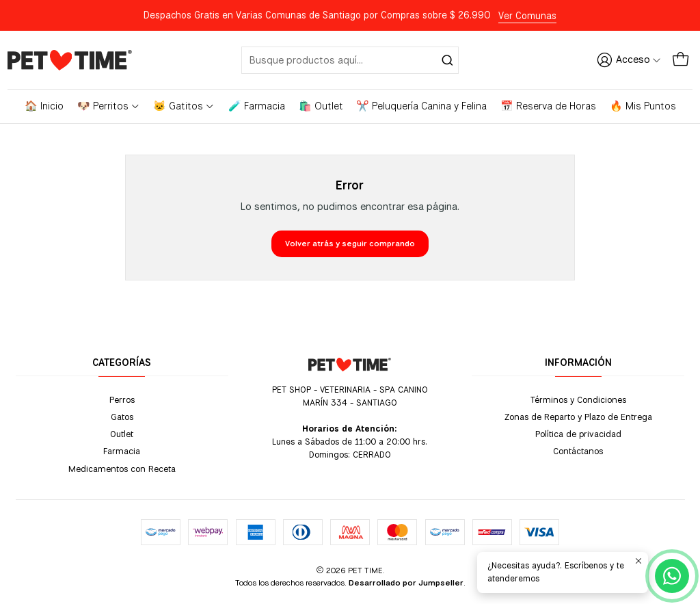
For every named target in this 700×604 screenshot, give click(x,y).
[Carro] (681, 60)
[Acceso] (629, 60)
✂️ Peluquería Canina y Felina (421, 106)
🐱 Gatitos (184, 106)
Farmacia (122, 451)
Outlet (122, 434)
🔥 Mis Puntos (643, 106)
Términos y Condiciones (578, 399)
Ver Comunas (527, 16)
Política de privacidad (578, 434)
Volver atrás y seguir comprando (350, 244)
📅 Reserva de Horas (548, 106)
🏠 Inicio (44, 106)
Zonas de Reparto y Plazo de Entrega (578, 417)
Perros (122, 399)
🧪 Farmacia (257, 106)
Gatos (122, 417)
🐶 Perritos (109, 106)
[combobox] (350, 60)
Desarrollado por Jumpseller (406, 583)
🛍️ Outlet (321, 106)
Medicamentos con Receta (122, 469)
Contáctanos (578, 451)
